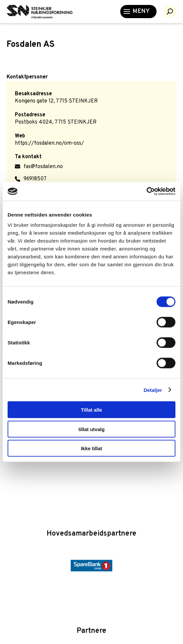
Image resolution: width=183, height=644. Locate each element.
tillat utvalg (91, 429)
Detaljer (153, 390)
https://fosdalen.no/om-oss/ (49, 143)
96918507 (35, 179)
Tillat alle (91, 410)
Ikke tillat (91, 448)
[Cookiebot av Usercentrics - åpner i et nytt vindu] (146, 191)
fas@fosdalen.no (43, 167)
